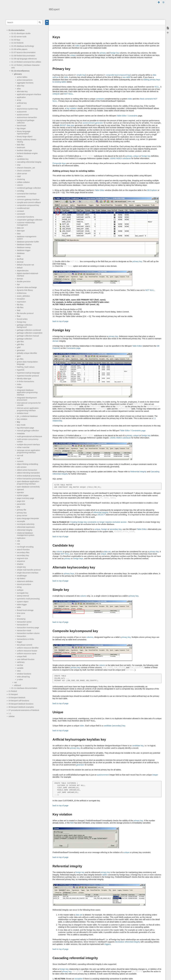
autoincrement (23, 115)
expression (21, 302)
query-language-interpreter (28, 518)
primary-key (22, 513)
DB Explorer (152, 190)
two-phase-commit (24, 645)
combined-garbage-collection (29, 188)
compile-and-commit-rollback (29, 202)
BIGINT (63, 125)
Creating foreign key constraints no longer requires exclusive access (98, 522)
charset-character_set (26, 168)
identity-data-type (24, 379)
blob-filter (21, 145)
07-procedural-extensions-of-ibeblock (24, 710)
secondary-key (23, 555)
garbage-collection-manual (28, 336)
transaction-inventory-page (28, 628)
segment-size (22, 558)
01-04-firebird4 (17, 43)
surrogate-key (23, 593)
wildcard (17, 685)
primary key (137, 261)
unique (73, 55)
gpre (19, 356)
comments (21, 197)
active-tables (22, 77)
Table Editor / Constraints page (133, 431)
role (18, 541)
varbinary (21, 662)
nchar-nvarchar (23, 447)
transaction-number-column (28, 633)
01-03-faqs (16, 40)
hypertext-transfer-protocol (28, 376)
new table (126, 77)
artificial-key (22, 103)
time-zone (21, 613)
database (21, 253)
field (19, 310)
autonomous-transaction (27, 117)
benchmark (21, 126)
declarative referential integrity (128, 942)
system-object (23, 602)
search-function (23, 550)
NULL (157, 87)
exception (21, 299)
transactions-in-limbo (25, 639)
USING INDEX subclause (120, 158)
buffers (20, 156)
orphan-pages (23, 495)
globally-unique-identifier (27, 353)
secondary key (116, 529)
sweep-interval (23, 596)
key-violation (22, 419)
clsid (19, 176)
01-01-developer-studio (21, 33)
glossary (18, 74)
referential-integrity (25, 530)
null (18, 458)
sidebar (12, 716)
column (20, 185)
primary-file (21, 510)
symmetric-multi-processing (28, 599)
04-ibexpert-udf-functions (19, 701)
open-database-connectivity (28, 487)
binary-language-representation (24, 133)
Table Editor (100, 190)
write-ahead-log (23, 677)
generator (21, 350)
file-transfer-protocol (25, 313)
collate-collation (23, 182)
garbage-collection (24, 339)
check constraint (146, 99)
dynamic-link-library (25, 290)
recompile (21, 521)
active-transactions (25, 80)
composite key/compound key (118, 75)
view (19, 671)
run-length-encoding (25, 547)
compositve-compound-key (28, 205)
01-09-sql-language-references (24, 59)
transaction (21, 636)
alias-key (21, 86)
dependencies (23, 271)
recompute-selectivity (26, 524)
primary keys (69, 574)
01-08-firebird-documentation (23, 56)
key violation (72, 108)
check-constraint (24, 171)
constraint (21, 214)
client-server (22, 174)
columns (90, 637)
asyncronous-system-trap (27, 109)
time (19, 616)
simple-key (21, 567)
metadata (21, 433)
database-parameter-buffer (28, 242)
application (21, 97)
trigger (20, 642)
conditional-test (23, 208)
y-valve (20, 679)
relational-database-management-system (26, 534)
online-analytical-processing (28, 476)
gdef (19, 347)
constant (20, 211)
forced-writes (22, 319)
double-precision (24, 282)
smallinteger (22, 576)
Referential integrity (138, 472)
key (18, 422)
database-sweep (24, 247)
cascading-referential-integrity (29, 162)
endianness (22, 293)
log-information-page (25, 428)
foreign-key (21, 322)
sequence (21, 561)
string (19, 587)
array (19, 100)
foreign (104, 529)
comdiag (20, 191)
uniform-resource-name (27, 654)
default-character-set (25, 265)
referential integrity (101, 512)
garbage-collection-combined (29, 330)
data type (71, 125)
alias (19, 89)
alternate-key (22, 91)
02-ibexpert (13, 694)
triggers (108, 944)
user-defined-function (26, 659)
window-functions (24, 674)
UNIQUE (56, 94)
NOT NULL (68, 94)
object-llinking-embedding (27, 464)
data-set (20, 228)
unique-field (22, 656)
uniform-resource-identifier (28, 648)
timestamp (21, 619)
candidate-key (23, 159)
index (19, 384)
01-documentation (17, 30)
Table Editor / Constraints (127, 116)
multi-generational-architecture (29, 436)
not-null (20, 455)
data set (107, 552)
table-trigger (22, 605)
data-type (21, 231)
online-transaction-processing (29, 479)
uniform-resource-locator (27, 651)
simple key (81, 75)
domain (20, 279)
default (20, 268)
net (15, 682)
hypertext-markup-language (28, 373)
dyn (18, 284)
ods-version (22, 467)
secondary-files (23, 552)
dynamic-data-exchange (27, 287)
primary (103, 53)
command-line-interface (27, 194)
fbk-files (20, 305)
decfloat (20, 259)
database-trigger (24, 250)
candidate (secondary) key (114, 726)
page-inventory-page (25, 498)
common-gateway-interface (28, 200)
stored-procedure (24, 584)
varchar (20, 665)
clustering (21, 179)
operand (20, 490)
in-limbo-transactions (25, 381)
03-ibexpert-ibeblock (17, 698)
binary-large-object (25, 137)
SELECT (101, 515)
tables (105, 875)
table (19, 607)
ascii (19, 106)
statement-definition (25, 581)
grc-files (20, 359)
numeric (20, 461)
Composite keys (59, 163)
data (19, 234)
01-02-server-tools (19, 37)
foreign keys (78, 558)
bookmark (21, 147)
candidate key (138, 746)
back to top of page (60, 321)
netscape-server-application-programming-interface (29, 451)
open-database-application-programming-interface (28, 483)
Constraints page (73, 348)
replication (21, 538)
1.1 (10, 713)
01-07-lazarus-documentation (23, 52)
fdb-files (20, 307)
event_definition (23, 296)
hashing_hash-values (26, 367)
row (18, 544)
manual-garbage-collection (28, 431)
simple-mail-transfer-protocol (29, 570)
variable (20, 668)
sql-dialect (21, 578)
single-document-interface (28, 573)
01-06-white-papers (19, 49)
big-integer (21, 128)
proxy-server (22, 515)
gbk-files (20, 342)
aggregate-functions (25, 83)
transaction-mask (24, 630)
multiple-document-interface (28, 445)
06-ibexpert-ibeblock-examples (21, 707)
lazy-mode (21, 425)
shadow (20, 564)
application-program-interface (29, 94)
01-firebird (13, 691)
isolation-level (23, 413)
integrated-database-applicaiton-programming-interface (27, 392)
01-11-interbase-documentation (24, 688)
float (19, 316)
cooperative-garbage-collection (30, 220)
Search (40, 22)
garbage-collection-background (25, 326)
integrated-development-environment (27, 399)
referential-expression (26, 527)
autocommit (22, 112)
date (19, 256)
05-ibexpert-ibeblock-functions (21, 704)
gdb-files (20, 344)
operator (20, 492)
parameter (21, 504)
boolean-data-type (24, 150)
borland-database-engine (27, 153)
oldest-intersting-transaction (28, 473)
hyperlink (21, 370)
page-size (21, 501)
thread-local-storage (25, 610)
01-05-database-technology (23, 46)
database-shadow (24, 245)
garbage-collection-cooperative (30, 333)
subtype (20, 590)
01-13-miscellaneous (20, 71)
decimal (20, 262)
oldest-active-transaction (27, 470)
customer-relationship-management (26, 224)
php (18, 507)
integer (20, 387)
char (19, 165)
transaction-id (22, 625)
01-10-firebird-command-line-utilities (26, 62)
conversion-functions (25, 217)
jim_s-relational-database (27, 416)
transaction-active (24, 622)
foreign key (115, 53)
